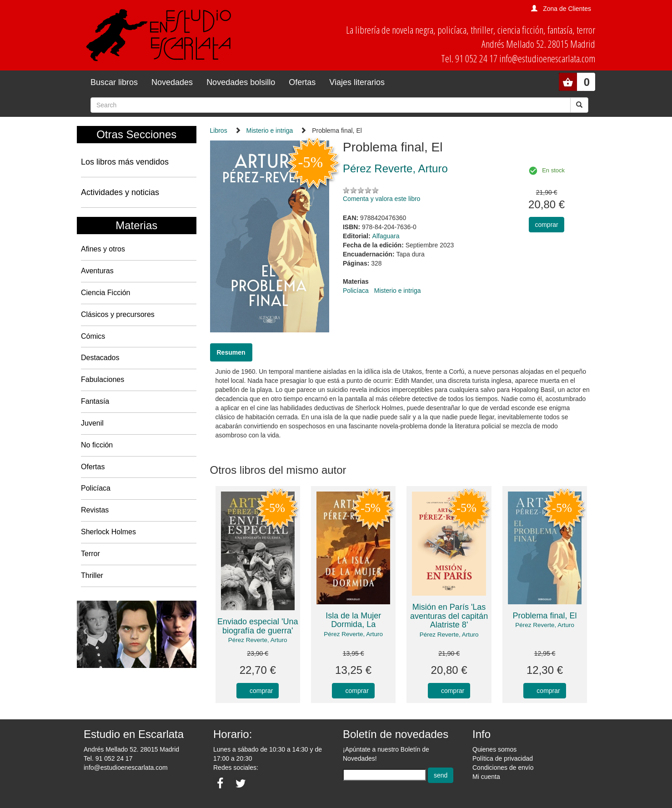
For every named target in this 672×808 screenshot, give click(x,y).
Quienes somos (494, 749)
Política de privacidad (503, 758)
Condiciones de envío (503, 768)
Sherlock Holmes (108, 532)
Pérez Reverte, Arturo (258, 640)
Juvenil (92, 423)
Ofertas (302, 82)
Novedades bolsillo (241, 82)
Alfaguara (386, 236)
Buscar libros (114, 82)
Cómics (93, 336)
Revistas (95, 510)
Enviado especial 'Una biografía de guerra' (258, 626)
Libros (219, 130)
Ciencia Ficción (105, 293)
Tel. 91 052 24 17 (108, 758)
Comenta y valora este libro (381, 199)
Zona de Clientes (567, 9)
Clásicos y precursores (118, 314)
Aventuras (97, 271)
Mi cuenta (486, 777)
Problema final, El (544, 616)
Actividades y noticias (120, 192)
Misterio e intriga (270, 130)
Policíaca (96, 488)
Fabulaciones (103, 379)
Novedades (172, 82)
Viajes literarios (357, 82)
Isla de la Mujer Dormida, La (353, 620)
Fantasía (95, 401)
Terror (90, 554)
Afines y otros (103, 249)
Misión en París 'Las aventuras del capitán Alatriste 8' (449, 616)
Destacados (100, 358)
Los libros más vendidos (125, 162)
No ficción (97, 445)
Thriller (92, 575)
